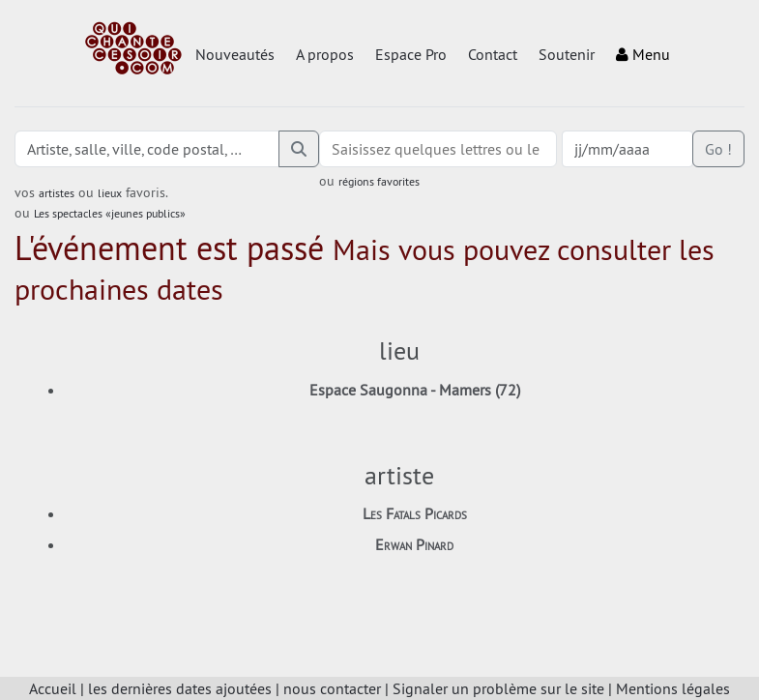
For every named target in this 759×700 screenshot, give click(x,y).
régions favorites (379, 181)
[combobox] (438, 149)
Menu (643, 54)
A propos (325, 54)
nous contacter (332, 688)
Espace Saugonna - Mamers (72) (415, 390)
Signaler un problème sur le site (498, 688)
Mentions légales (673, 688)
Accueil (53, 688)
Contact (493, 54)
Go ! (718, 149)
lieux (110, 193)
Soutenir (567, 54)
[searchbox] (438, 149)
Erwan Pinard (414, 544)
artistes (57, 193)
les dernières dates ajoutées (180, 688)
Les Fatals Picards (415, 513)
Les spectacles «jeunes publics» (110, 213)
